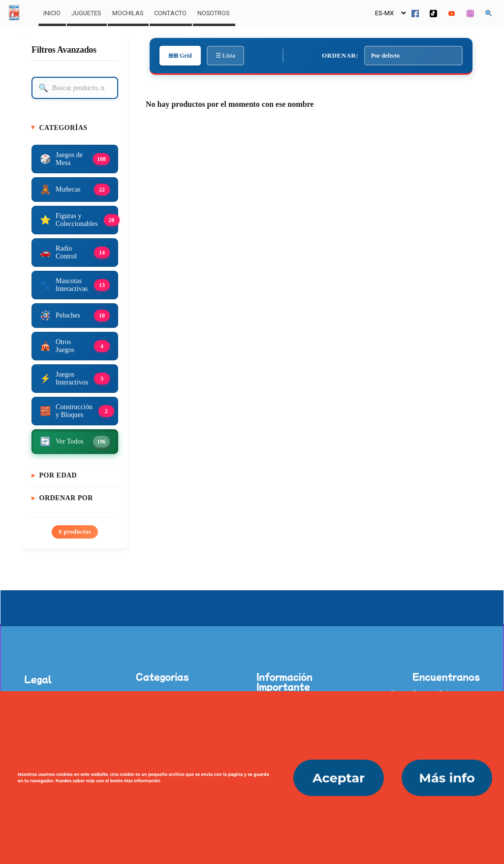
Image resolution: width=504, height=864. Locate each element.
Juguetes (86, 13)
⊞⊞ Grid (180, 56)
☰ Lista (225, 56)
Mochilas (128, 13)
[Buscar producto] (75, 88)
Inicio (52, 13)
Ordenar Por (66, 498)
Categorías (63, 128)
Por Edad (58, 475)
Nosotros (213, 13)
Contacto (170, 13)
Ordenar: (340, 55)
